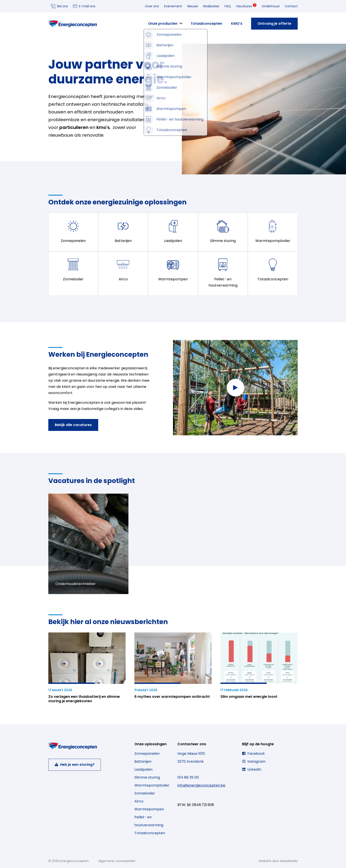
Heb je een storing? (75, 765)
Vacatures (246, 6)
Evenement (173, 6)
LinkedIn (252, 769)
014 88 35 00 (188, 777)
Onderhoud (271, 6)
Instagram (254, 761)
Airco (139, 801)
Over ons (152, 6)
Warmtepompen (149, 809)
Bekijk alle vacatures (73, 425)
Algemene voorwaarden (117, 861)
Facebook (253, 754)
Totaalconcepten (206, 24)
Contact (291, 6)
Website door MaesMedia (278, 861)
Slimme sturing (147, 777)
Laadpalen (143, 769)
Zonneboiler (145, 793)
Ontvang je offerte (274, 24)
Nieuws (193, 6)
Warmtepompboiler (152, 785)
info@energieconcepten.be (201, 785)
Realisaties (211, 6)
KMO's (237, 24)
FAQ (228, 6)
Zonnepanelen (147, 754)
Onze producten (163, 24)
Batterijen (143, 761)
